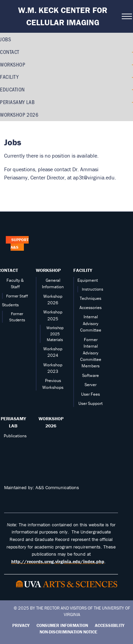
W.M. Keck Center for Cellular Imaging (63, 16)
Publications (15, 436)
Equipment (88, 280)
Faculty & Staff (15, 283)
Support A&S (19, 244)
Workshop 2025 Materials (55, 334)
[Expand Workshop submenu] (131, 64)
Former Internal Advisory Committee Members (91, 353)
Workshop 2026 (19, 114)
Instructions (93, 289)
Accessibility (110, 625)
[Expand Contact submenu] (131, 52)
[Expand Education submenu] (131, 89)
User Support (91, 403)
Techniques (91, 298)
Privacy (21, 625)
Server (91, 385)
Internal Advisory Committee (91, 323)
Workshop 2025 (53, 315)
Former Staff (17, 296)
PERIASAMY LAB (17, 102)
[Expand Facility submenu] (131, 77)
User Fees (91, 394)
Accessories (91, 308)
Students (10, 305)
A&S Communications (57, 487)
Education (12, 89)
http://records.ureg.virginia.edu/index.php (58, 561)
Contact (10, 52)
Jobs (5, 39)
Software (91, 375)
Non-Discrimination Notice (68, 632)
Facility (9, 77)
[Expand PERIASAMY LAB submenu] (131, 102)
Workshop (13, 64)
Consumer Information (62, 625)
